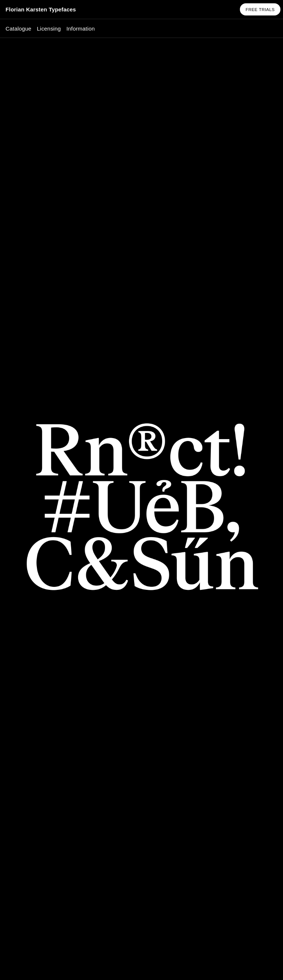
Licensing (49, 29)
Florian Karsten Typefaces (41, 9)
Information (81, 29)
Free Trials (260, 9)
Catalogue (18, 29)
